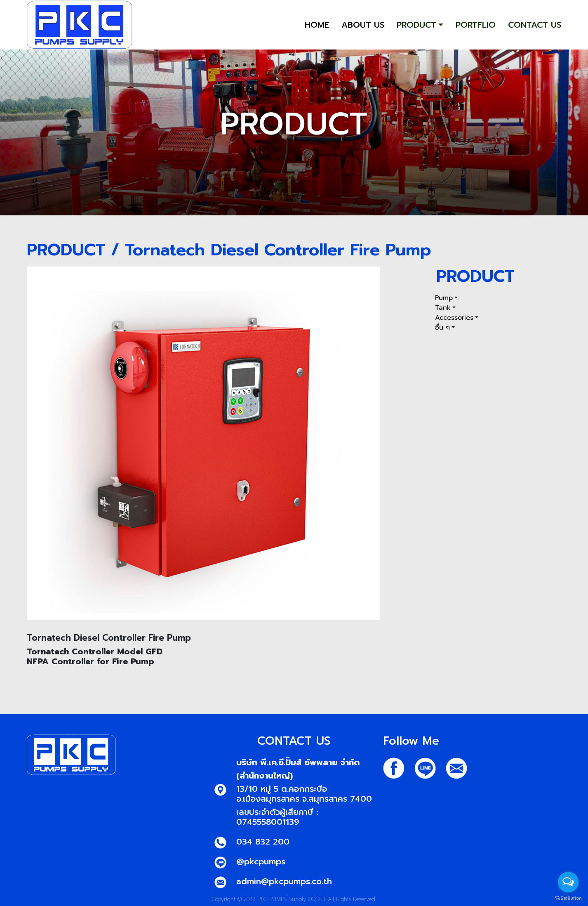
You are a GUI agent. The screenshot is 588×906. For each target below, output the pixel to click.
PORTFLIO (476, 25)
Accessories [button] (454, 318)
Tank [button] (443, 308)
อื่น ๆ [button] (442, 328)
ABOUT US (363, 25)
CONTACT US (535, 25)
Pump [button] (444, 298)
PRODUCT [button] (416, 25)
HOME (317, 25)
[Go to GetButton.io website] (568, 898)
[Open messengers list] (568, 882)
